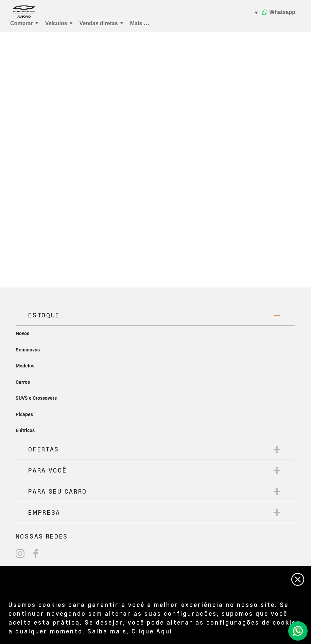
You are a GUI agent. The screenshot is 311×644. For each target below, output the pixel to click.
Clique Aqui (152, 631)
